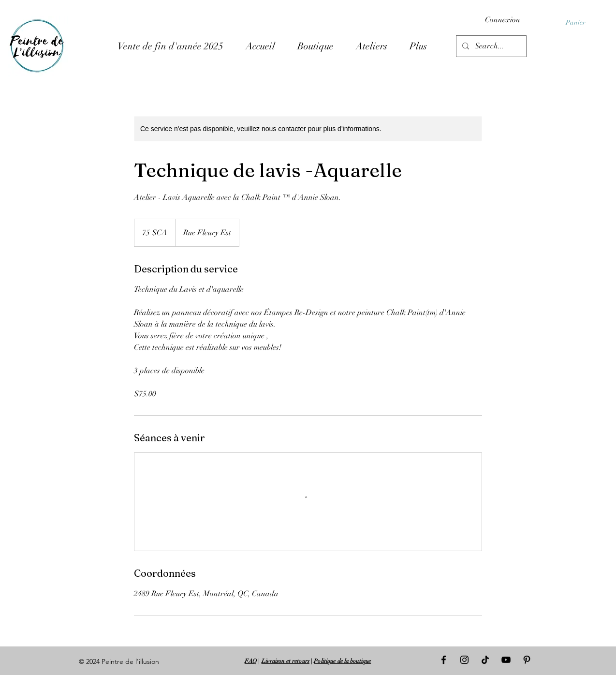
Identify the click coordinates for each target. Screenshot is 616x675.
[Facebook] (444, 660)
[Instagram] (464, 660)
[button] (580, 22)
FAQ (251, 661)
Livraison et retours (286, 661)
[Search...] (490, 46)
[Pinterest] (527, 660)
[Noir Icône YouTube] (506, 660)
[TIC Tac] (485, 660)
